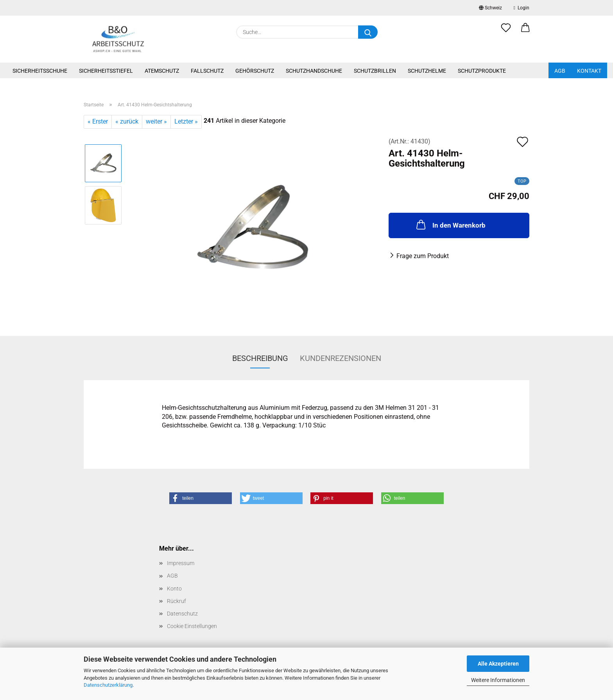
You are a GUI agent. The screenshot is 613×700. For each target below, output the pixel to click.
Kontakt (589, 71)
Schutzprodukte (482, 71)
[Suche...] (368, 32)
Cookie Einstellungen (192, 626)
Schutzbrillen (375, 71)
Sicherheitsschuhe (40, 71)
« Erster (98, 121)
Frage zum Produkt (423, 256)
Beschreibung (260, 358)
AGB (560, 71)
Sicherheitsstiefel (106, 71)
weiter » (156, 121)
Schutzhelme (427, 71)
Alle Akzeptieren (498, 664)
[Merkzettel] (506, 32)
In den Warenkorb (450, 224)
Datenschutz (182, 614)
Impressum (181, 563)
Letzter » (186, 121)
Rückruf (177, 601)
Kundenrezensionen (341, 358)
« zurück (127, 121)
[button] (525, 32)
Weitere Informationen (498, 680)
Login (522, 8)
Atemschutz (162, 71)
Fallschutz (207, 71)
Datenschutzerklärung (108, 685)
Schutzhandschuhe (314, 71)
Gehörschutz (255, 71)
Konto (174, 589)
